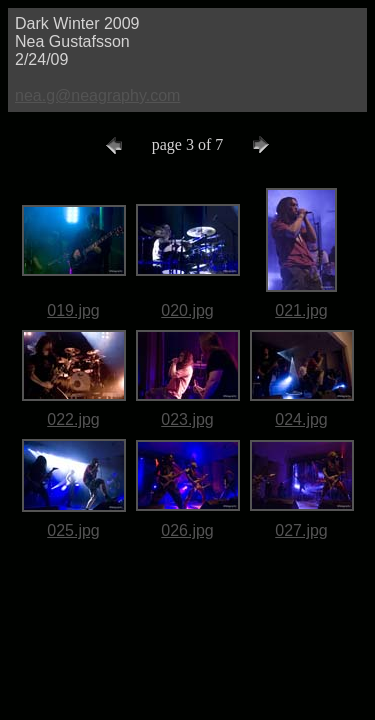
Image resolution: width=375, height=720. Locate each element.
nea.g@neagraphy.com (97, 95)
